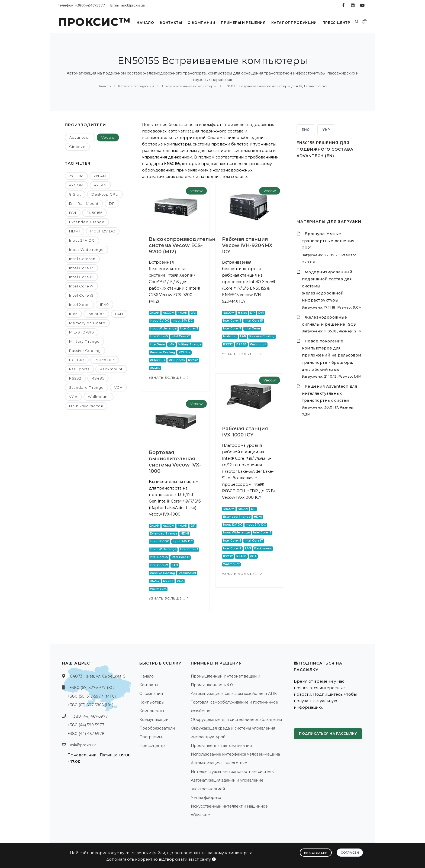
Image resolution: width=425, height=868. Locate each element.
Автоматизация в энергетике (219, 763)
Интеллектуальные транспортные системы (233, 772)
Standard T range (86, 387)
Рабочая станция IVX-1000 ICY (245, 432)
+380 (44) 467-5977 (89, 716)
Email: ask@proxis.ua (128, 5)
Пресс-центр (336, 23)
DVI (73, 213)
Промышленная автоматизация (221, 746)
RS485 (98, 378)
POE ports (79, 369)
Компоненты (152, 711)
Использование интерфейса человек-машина (235, 754)
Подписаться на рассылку (328, 733)
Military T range (84, 341)
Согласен (350, 853)
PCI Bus (77, 360)
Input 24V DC (82, 240)
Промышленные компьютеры (189, 86)
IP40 (104, 305)
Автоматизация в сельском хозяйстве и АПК (234, 694)
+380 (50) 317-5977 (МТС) (92, 696)
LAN (119, 314)
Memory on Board (87, 323)
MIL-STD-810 (82, 332)
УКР (326, 130)
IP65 (73, 314)
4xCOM (76, 185)
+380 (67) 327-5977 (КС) (92, 688)
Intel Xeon (79, 305)
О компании (202, 23)
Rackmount (111, 369)
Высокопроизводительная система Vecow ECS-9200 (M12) (185, 245)
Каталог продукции (294, 23)
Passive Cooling (85, 351)
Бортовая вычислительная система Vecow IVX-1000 (175, 462)
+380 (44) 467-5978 (86, 734)
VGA (118, 387)
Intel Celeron (82, 259)
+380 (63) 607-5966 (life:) (90, 705)
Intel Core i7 (81, 286)
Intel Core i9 (81, 295)
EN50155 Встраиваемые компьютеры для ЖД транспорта (275, 86)
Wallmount (99, 397)
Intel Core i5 (81, 277)
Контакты (171, 23)
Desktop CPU (105, 194)
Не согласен (316, 853)
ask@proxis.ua (83, 745)
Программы (151, 737)
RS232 (75, 378)
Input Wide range (86, 250)
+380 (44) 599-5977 (86, 725)
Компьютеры (152, 702)
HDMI (75, 231)
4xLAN (100, 185)
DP (112, 203)
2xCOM (76, 176)
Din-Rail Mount (84, 203)
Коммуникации (154, 720)
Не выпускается (86, 406)
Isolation (96, 314)
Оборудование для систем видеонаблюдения (236, 720)
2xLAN (100, 176)
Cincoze (77, 147)
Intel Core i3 (81, 268)
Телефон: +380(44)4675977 (81, 5)
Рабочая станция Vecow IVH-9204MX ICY (247, 245)
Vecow (108, 137)
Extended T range (87, 222)
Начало (146, 23)
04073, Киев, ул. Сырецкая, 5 (98, 676)
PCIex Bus (105, 360)
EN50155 (94, 213)
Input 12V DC (103, 231)
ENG (306, 130)
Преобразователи (157, 728)
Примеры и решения (244, 23)
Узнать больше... (169, 378)
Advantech (80, 137)
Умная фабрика (206, 798)
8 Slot (75, 194)
